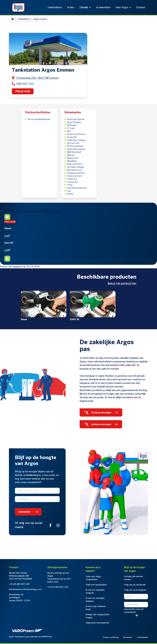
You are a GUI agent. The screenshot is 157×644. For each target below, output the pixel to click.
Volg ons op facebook (135, 585)
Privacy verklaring (111, 637)
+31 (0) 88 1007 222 (19, 584)
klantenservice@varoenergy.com (25, 589)
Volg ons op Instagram (135, 590)
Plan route (10, 222)
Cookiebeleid (143, 637)
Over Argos (123, 7)
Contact (141, 7)
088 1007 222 (25, 84)
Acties (71, 7)
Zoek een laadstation (96, 585)
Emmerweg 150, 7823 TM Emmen (38, 78)
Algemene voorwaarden (98, 623)
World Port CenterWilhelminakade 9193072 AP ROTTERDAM (20, 576)
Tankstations (55, 7)
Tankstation (24, 19)
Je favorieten (103, 7)
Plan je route (23, 91)
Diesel (24, 319)
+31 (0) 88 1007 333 (58, 587)
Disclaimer (128, 637)
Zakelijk (85, 7)
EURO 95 (75, 319)
